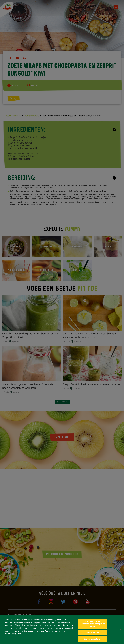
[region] (62, 630)
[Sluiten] (120, 629)
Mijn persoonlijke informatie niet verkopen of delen (92, 624)
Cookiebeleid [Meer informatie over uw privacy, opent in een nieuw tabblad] (15, 634)
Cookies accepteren (92, 639)
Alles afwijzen (92, 632)
